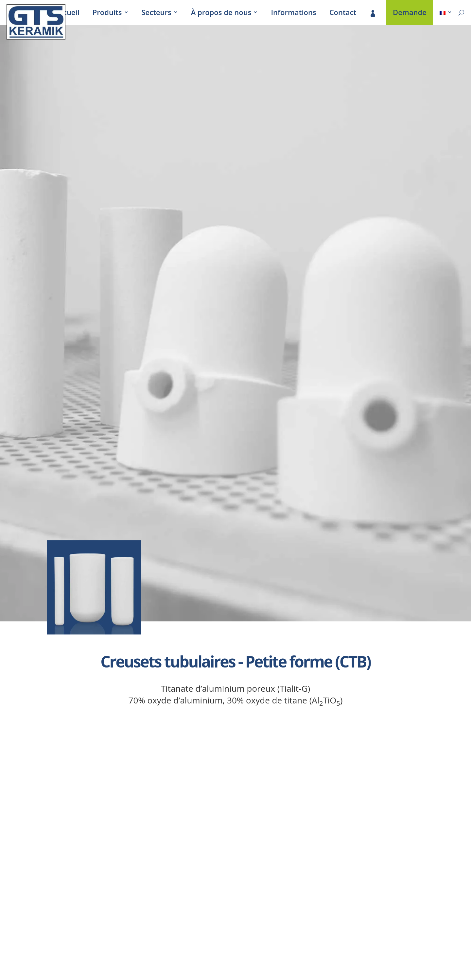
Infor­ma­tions (293, 13)
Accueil (67, 13)
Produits (107, 13)
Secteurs (157, 13)
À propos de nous (221, 13)
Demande (410, 13)
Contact (343, 13)
